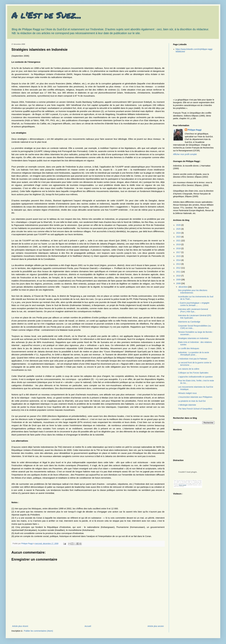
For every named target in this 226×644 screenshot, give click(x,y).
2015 (179, 256)
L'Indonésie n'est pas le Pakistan (193, 359)
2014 (179, 260)
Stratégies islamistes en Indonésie (193, 338)
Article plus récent (20, 626)
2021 (179, 241)
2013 (179, 264)
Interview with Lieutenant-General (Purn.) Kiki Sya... (193, 310)
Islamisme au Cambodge (189, 322)
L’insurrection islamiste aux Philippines (195, 397)
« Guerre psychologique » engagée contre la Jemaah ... (194, 304)
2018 (179, 248)
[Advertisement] (191, 75)
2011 (179, 272)
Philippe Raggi (195, 130)
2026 (179, 225)
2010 (179, 276)
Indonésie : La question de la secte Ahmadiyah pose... (194, 354)
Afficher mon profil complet (185, 154)
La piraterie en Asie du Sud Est (192, 401)
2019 (179, 244)
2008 (179, 283)
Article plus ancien (156, 626)
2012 (179, 268)
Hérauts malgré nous (187, 393)
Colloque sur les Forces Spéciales (193, 373)
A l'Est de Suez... (46, 15)
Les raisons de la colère (189, 369)
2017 (179, 252)
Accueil (88, 626)
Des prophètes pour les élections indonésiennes (193, 291)
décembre (183, 287)
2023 (179, 237)
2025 (179, 229)
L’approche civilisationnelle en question (195, 377)
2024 (179, 233)
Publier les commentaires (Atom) (38, 631)
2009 (179, 280)
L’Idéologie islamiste (187, 405)
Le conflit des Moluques (189, 348)
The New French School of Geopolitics (195, 409)
